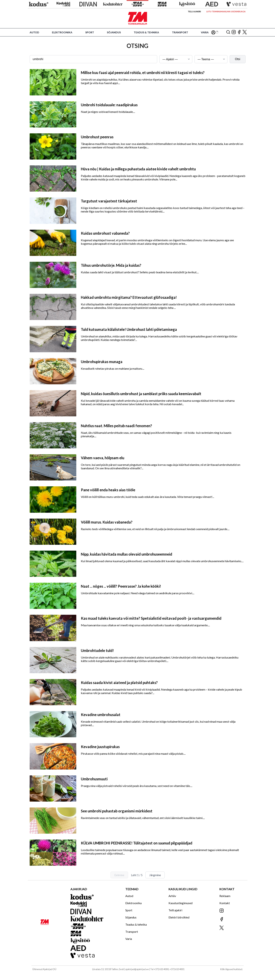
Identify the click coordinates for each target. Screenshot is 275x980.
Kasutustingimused (180, 903)
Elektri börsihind (179, 917)
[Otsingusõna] (93, 59)
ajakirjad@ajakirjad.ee (137, 969)
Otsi (237, 59)
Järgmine (155, 875)
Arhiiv (172, 896)
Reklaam (225, 896)
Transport (180, 32)
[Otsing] (228, 32)
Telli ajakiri (194, 11)
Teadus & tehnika (146, 32)
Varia (205, 32)
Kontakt (225, 903)
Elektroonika (62, 32)
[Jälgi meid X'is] (245, 32)
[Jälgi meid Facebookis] (239, 32)
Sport (90, 32)
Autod (34, 32)
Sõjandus (114, 32)
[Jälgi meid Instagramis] (234, 32)
